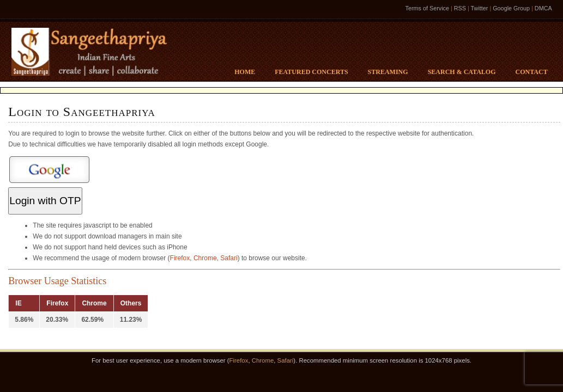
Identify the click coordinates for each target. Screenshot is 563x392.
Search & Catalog (462, 72)
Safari (229, 258)
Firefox (180, 258)
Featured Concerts (311, 72)
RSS (460, 8)
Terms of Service (427, 8)
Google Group (511, 8)
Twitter (480, 8)
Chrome (205, 258)
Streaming (388, 72)
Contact (532, 72)
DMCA (543, 8)
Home (245, 72)
